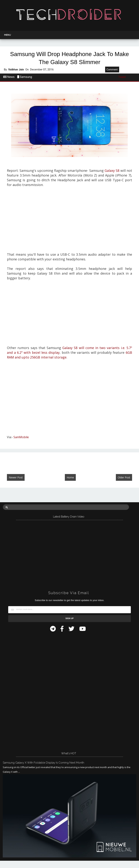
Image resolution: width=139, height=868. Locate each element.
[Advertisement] (69, 222)
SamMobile (21, 437)
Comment (112, 70)
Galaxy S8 (112, 171)
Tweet (122, 77)
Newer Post (16, 477)
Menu (8, 35)
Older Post (124, 477)
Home (70, 477)
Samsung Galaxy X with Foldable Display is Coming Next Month (43, 763)
